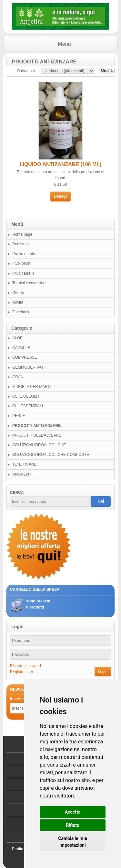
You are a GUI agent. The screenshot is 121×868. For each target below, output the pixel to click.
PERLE (19, 416)
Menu (65, 44)
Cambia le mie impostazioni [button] (72, 842)
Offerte (18, 293)
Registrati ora (21, 672)
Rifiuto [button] (73, 825)
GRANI (18, 377)
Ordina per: (26, 71)
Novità (18, 302)
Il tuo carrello (23, 273)
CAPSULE (21, 348)
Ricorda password (25, 666)
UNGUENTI (22, 474)
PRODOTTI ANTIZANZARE (36, 426)
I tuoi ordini (22, 263)
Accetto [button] (73, 812)
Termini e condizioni (29, 283)
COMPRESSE (25, 357)
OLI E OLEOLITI (26, 396)
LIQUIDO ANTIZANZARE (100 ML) (61, 164)
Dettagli (60, 196)
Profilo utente (24, 254)
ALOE (17, 338)
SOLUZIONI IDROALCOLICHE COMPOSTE (51, 455)
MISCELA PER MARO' (32, 387)
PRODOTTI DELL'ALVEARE (37, 435)
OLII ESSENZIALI (28, 406)
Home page (22, 234)
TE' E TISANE (24, 464)
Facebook (21, 312)
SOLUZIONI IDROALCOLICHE (39, 445)
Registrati (20, 244)
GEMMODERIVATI (28, 367)
